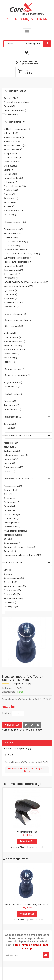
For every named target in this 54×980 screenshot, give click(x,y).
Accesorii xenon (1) (12, 443)
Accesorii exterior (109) (29, 122)
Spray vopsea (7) (11, 354)
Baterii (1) (8, 494)
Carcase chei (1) (11, 510)
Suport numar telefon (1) (15, 303)
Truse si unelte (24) (29, 563)
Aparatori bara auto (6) (14, 137)
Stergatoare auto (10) (14, 211)
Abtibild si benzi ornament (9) (17, 129)
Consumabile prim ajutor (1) (29, 375)
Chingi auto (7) (10, 166)
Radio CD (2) (9, 428)
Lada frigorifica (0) (12, 523)
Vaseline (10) (10, 362)
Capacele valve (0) (12, 162)
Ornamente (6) (10, 294)
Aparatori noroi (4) (12, 141)
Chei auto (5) (9, 574)
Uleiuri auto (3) (10, 358)
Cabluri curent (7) (11, 502)
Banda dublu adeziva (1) (15, 145)
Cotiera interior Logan (27, 832)
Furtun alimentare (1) (13, 266)
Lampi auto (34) (11, 459)
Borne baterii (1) (11, 498)
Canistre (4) (9, 570)
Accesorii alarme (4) (13, 486)
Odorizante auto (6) (13, 337)
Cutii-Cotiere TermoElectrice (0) (18, 258)
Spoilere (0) (9, 206)
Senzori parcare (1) (12, 543)
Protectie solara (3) (29, 394)
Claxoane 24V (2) (11, 98)
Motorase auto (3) (12, 527)
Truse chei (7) (10, 602)
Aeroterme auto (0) (12, 233)
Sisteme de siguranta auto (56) (29, 479)
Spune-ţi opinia (28, 684)
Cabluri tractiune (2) (13, 158)
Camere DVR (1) (11, 506)
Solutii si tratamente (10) (15, 350)
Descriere (9, 743)
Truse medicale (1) (12, 387)
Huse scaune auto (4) (13, 270)
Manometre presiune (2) (15, 586)
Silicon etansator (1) (13, 346)
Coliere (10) (9, 170)
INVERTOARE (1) (11, 278)
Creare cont (33, 64)
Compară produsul (36, 847)
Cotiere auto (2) (11, 237)
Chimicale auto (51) (29, 326)
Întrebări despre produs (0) (17, 749)
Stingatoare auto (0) (13, 382)
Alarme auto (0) (11, 490)
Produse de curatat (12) (14, 341)
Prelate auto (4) (11, 190)
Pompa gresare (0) (12, 590)
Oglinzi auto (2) (11, 182)
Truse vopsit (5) (11, 607)
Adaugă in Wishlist (19, 847)
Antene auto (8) (11, 133)
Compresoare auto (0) (14, 578)
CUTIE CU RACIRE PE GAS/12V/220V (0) (22, 254)
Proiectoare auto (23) (13, 467)
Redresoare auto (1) (13, 535)
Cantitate (6, 713)
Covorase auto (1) (12, 246)
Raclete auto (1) (11, 198)
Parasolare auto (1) (12, 409)
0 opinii (17, 684)
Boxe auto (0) (10, 424)
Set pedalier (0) (11, 299)
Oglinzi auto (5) (11, 290)
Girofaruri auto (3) (12, 451)
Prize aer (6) (9, 194)
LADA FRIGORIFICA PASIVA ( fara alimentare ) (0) (26, 282)
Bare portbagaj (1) (12, 154)
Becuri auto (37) (11, 447)
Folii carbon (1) (10, 174)
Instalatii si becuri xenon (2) (16, 455)
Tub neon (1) (9, 471)
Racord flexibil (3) (11, 202)
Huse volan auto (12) (13, 274)
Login (22, 64)
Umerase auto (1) (12, 307)
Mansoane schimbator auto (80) (18, 286)
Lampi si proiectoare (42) (15, 110)
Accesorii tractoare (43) (16, 314)
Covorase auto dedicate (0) (16, 250)
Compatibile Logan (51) (16, 369)
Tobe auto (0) (10, 215)
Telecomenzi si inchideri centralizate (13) (22, 555)
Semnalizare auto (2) (13, 598)
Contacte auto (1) (12, 519)
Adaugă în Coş (12, 725)
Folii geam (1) (10, 401)
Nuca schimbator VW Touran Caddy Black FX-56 (27, 770)
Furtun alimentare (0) (13, 178)
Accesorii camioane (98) (29, 91)
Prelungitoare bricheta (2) (15, 531)
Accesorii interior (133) (29, 222)
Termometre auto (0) (13, 229)
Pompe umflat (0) (12, 594)
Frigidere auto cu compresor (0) (18, 262)
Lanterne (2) (9, 463)
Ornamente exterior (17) (15, 186)
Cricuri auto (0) (10, 582)
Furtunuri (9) (9, 106)
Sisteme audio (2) (29, 417)
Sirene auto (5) (10, 551)
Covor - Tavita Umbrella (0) (16, 242)
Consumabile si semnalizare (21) (19, 102)
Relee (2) (8, 539)
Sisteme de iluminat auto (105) (29, 436)
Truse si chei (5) (11, 114)
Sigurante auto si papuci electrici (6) (20, 547)
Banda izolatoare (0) (13, 149)
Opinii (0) (8, 755)
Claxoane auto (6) (12, 515)
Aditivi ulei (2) (10, 333)
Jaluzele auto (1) (11, 405)
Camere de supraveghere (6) (18, 320)
